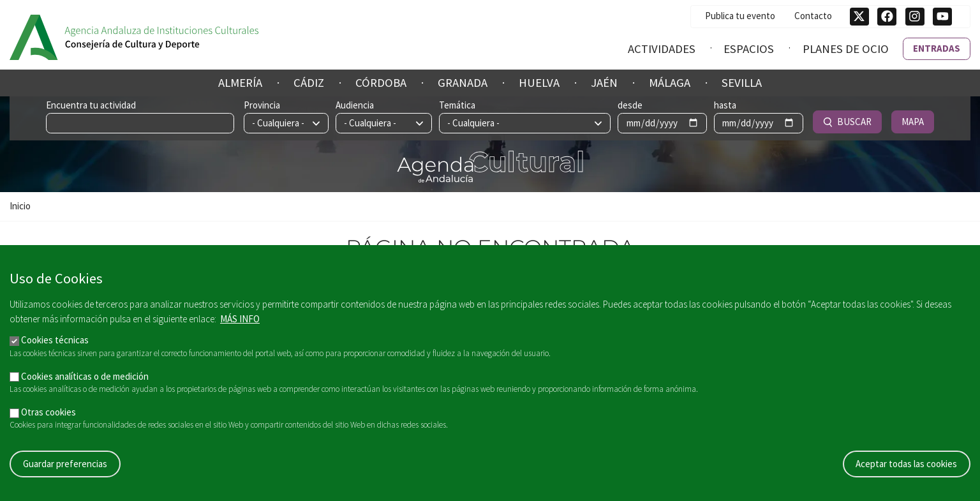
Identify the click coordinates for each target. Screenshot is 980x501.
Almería (240, 83)
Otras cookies (48, 415)
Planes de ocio (846, 49)
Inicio (20, 206)
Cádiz (309, 83)
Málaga (670, 83)
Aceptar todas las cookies (906, 466)
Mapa (913, 122)
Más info (240, 321)
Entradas (937, 48)
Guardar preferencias (65, 466)
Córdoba (381, 83)
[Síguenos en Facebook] (887, 17)
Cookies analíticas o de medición (85, 379)
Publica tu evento (740, 16)
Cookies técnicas (55, 343)
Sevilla (742, 83)
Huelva (539, 83)
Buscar (848, 122)
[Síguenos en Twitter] (859, 17)
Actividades (662, 49)
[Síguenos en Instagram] (915, 17)
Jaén (604, 83)
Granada (463, 83)
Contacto (813, 16)
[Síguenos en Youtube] (942, 17)
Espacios (749, 49)
